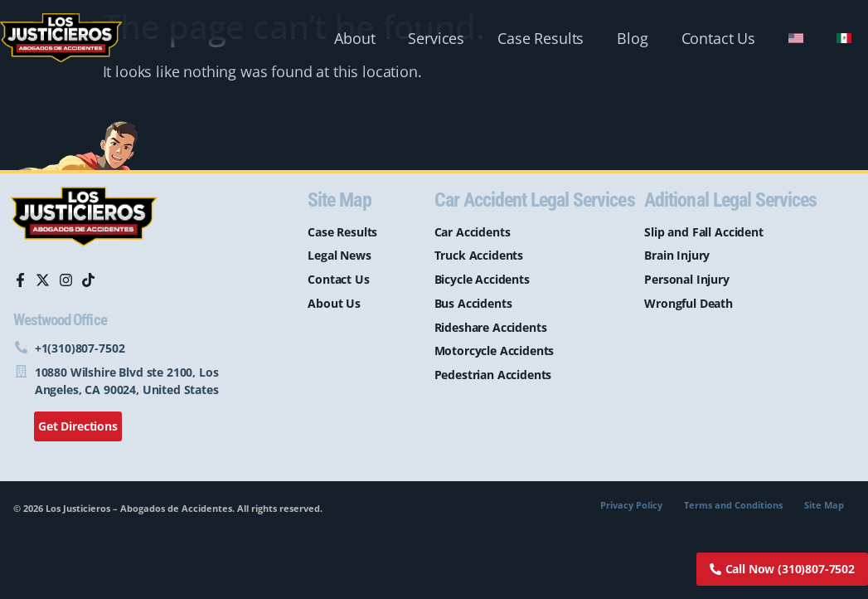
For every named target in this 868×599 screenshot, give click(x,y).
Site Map (824, 505)
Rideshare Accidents (491, 327)
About (354, 38)
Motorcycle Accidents (495, 351)
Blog (632, 38)
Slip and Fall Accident (703, 232)
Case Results (541, 38)
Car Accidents (473, 232)
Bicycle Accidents (482, 279)
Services (436, 38)
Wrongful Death (689, 303)
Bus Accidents (473, 303)
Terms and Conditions (733, 505)
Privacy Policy (631, 505)
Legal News (339, 255)
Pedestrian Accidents (493, 375)
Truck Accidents (479, 255)
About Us (334, 303)
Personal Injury (687, 279)
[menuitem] (796, 38)
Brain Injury (677, 255)
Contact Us (718, 38)
